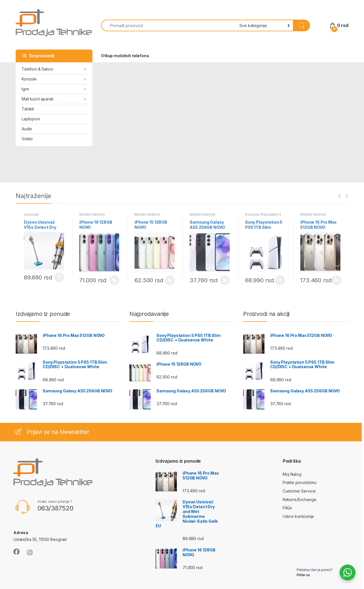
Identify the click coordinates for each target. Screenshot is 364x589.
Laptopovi (31, 119)
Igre (25, 89)
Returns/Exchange (300, 500)
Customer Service (299, 491)
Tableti (28, 109)
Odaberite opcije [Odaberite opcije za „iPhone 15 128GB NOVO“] (170, 280)
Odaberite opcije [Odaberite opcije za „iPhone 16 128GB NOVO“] (114, 280)
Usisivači (31, 214)
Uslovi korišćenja (298, 516)
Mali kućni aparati (37, 99)
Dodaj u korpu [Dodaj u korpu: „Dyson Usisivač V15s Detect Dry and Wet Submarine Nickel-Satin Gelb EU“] (59, 277)
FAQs (287, 508)
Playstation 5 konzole (263, 216)
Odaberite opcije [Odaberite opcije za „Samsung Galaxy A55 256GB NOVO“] (225, 280)
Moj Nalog (292, 474)
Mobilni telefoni (92, 214)
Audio (27, 129)
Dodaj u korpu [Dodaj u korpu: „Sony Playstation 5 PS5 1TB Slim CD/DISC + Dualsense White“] (280, 280)
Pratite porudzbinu (300, 482)
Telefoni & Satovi (37, 69)
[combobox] (169, 25)
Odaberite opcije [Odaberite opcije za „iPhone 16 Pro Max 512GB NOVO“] (337, 280)
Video (27, 139)
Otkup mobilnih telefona (125, 56)
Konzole (29, 79)
